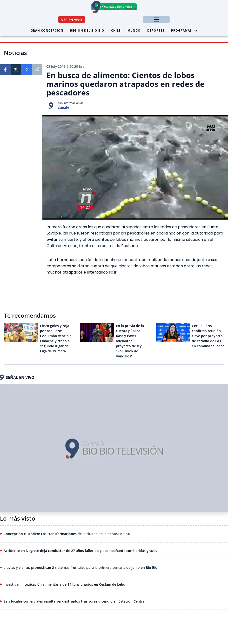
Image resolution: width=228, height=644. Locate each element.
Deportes (156, 30)
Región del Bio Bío (87, 30)
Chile (116, 30)
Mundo (134, 30)
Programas (184, 30)
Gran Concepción (47, 30)
